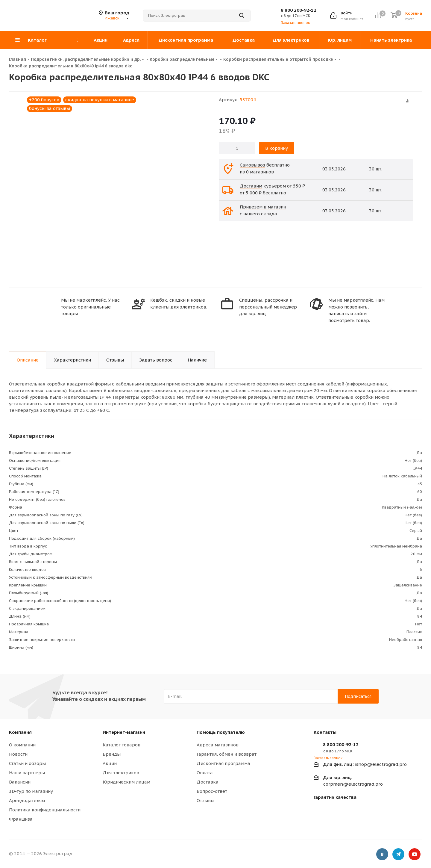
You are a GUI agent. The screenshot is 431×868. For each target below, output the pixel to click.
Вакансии (20, 782)
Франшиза (21, 819)
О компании (22, 745)
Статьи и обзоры (27, 763)
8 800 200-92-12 (299, 10)
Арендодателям (27, 800)
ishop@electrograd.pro (365, 764)
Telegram (398, 855)
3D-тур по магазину (31, 791)
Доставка (208, 782)
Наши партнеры (27, 773)
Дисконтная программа (223, 763)
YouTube (415, 855)
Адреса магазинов (218, 745)
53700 (248, 100)
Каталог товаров (122, 745)
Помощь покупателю (221, 732)
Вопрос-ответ (212, 791)
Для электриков (121, 773)
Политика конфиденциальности (45, 810)
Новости (18, 754)
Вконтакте (382, 855)
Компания (20, 732)
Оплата (205, 773)
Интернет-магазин (124, 732)
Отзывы (205, 800)
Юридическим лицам (126, 782)
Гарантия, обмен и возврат (227, 754)
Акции (110, 763)
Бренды (112, 754)
